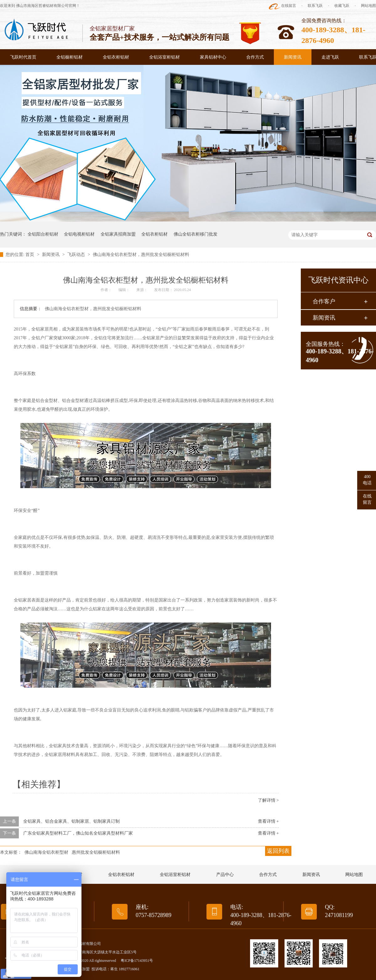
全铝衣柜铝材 (116, 57)
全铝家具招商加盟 (118, 234)
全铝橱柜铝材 (70, 57)
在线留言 (289, 6)
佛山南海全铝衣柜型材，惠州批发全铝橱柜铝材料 (141, 255)
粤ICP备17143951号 (137, 961)
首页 (30, 255)
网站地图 (368, 6)
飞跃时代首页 (23, 57)
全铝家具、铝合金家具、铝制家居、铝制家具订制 (71, 821)
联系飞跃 (315, 6)
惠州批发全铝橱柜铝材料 (96, 852)
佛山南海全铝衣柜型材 (46, 852)
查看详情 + (268, 821)
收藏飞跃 (342, 6)
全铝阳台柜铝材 (43, 234)
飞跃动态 (77, 255)
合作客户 (324, 301)
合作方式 (255, 57)
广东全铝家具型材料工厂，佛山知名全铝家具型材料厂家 (78, 833)
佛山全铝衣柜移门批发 (196, 234)
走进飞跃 (330, 57)
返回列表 (278, 851)
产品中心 (225, 875)
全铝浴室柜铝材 (164, 57)
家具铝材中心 (213, 57)
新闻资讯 (293, 57)
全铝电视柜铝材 (79, 234)
